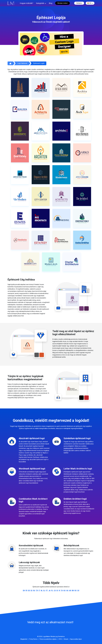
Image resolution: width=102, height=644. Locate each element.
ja (50, 590)
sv (78, 590)
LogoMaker (46, 636)
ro (76, 590)
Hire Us (64, 52)
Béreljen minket (62, 3)
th (62, 590)
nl (42, 590)
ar (70, 590)
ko (65, 590)
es (32, 590)
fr (26, 590)
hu (89, 3)
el (44, 590)
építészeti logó (18, 395)
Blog (51, 3)
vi (59, 590)
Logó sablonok (22, 63)
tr (37, 590)
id (57, 590)
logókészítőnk (68, 448)
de (29, 590)
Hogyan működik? (27, 3)
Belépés (79, 3)
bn (73, 590)
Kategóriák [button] (40, 3)
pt (47, 590)
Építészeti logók (39, 63)
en (24, 590)
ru (34, 590)
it (39, 590)
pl (52, 590)
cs (55, 590)
